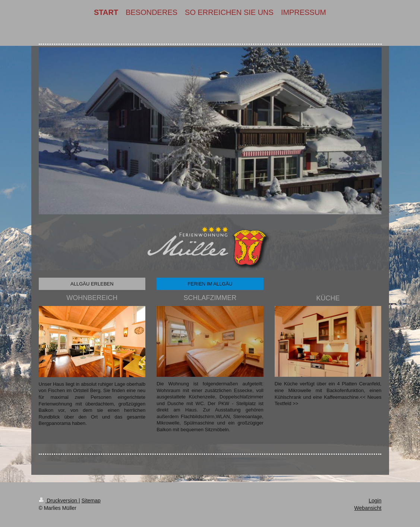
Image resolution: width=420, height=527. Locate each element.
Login (375, 501)
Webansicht (368, 508)
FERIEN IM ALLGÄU (210, 284)
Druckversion (59, 501)
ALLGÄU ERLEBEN (92, 284)
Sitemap (91, 501)
